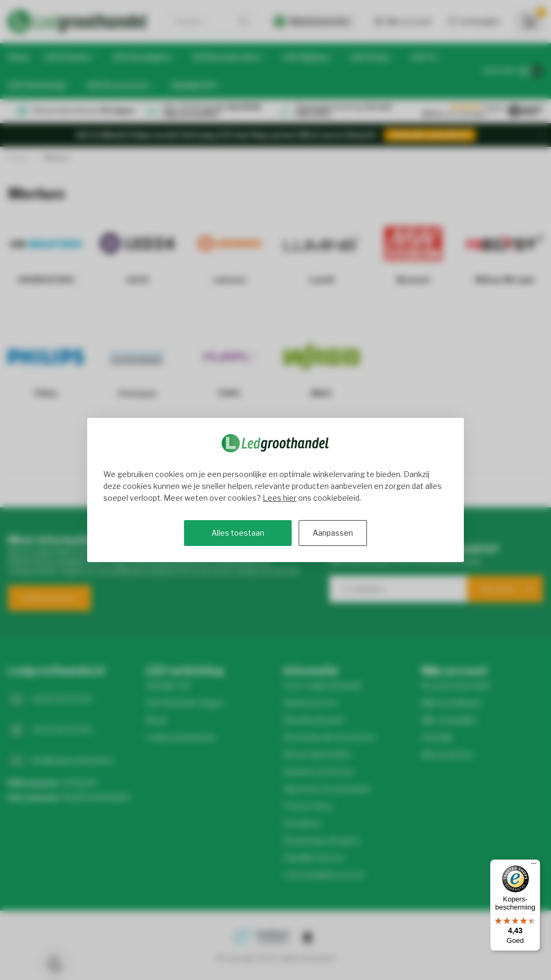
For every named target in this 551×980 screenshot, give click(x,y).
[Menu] (534, 866)
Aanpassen (333, 533)
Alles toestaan (238, 533)
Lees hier (280, 498)
